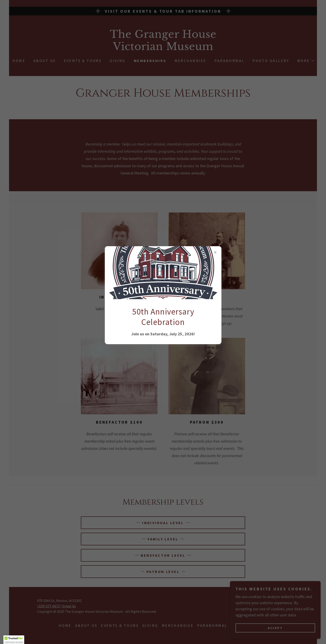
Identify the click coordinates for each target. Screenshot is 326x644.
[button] (14, 640)
